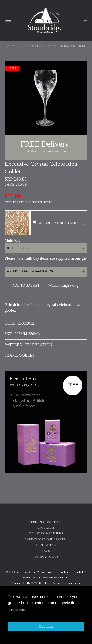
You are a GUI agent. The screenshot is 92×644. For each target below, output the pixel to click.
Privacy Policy (46, 557)
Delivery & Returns (46, 533)
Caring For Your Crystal (46, 539)
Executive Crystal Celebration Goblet (58, 46)
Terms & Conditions (46, 522)
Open (8, 20)
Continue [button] (46, 627)
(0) (86, 20)
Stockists (46, 528)
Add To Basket (26, 286)
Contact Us (46, 545)
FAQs (46, 551)
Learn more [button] (18, 609)
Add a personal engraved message (32, 271)
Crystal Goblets (16, 46)
